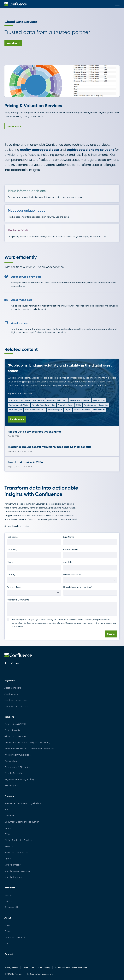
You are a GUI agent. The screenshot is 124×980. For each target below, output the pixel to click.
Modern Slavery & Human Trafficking (71, 968)
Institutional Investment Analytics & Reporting (27, 743)
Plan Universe (90, 405)
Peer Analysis (99, 400)
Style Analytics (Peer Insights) (35, 410)
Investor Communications (18, 755)
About (8, 925)
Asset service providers (16, 700)
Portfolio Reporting (40, 405)
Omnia (8, 828)
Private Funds (99, 410)
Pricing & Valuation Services (18, 840)
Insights (8, 901)
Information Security (15, 937)
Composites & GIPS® (15, 724)
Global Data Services (35, 400)
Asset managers (13, 688)
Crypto (68, 410)
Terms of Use (28, 968)
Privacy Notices (11, 968)
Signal (8, 859)
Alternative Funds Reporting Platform (23, 803)
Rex (6, 810)
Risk (53, 405)
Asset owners (11, 694)
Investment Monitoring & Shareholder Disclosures (80, 401)
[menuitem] (16, 4)
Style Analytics (16, 410)
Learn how (13, 43)
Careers (8, 931)
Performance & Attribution (19, 405)
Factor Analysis (16, 400)
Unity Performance (14, 877)
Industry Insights (55, 410)
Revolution (103, 405)
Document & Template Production (22, 822)
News (7, 943)
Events (8, 895)
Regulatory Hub (12, 907)
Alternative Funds (66, 405)
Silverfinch (9, 816)
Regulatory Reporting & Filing (19, 779)
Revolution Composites (16, 852)
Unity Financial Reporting (17, 871)
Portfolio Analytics (82, 410)
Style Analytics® (13, 865)
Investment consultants (16, 706)
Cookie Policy (44, 968)
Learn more (14, 126)
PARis (79, 405)
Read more (17, 419)
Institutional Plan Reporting (57, 401)
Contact (9, 954)
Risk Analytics (11, 785)
